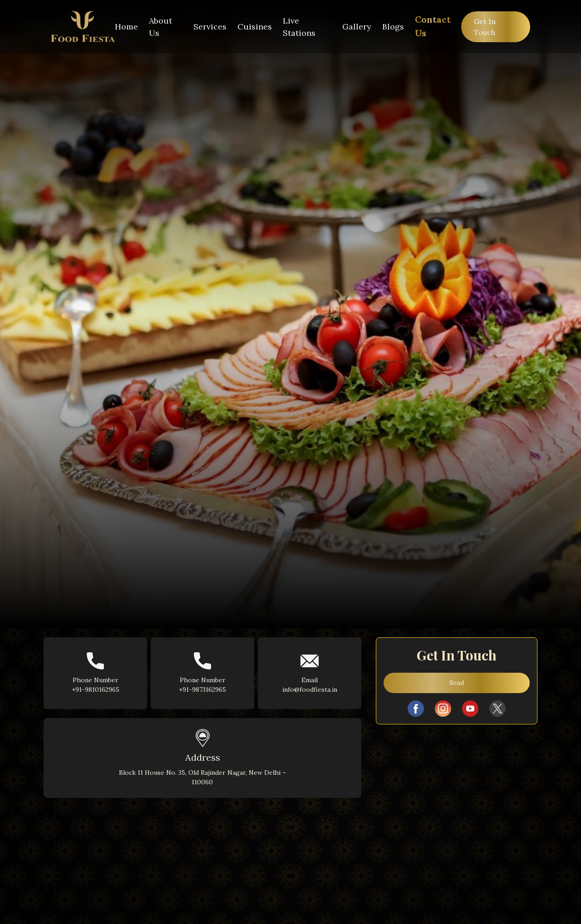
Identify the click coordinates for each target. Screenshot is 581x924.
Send (457, 683)
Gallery (357, 27)
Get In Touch (485, 27)
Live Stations (299, 27)
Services (210, 27)
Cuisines (255, 27)
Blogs (393, 27)
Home (126, 27)
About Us (160, 27)
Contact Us (433, 26)
